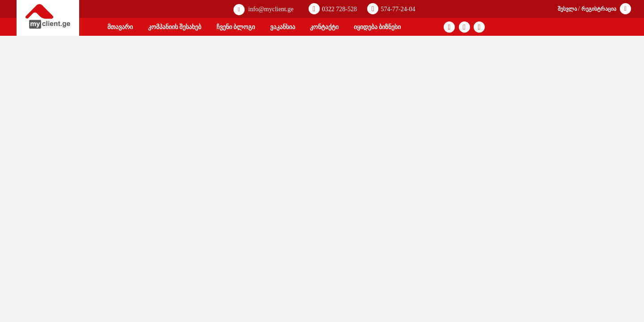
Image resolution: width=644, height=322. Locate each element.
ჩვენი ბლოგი (236, 27)
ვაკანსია (283, 27)
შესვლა (568, 9)
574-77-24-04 (391, 9)
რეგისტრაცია (600, 9)
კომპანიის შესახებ (175, 27)
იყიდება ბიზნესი (377, 27)
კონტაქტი (324, 27)
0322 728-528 (333, 9)
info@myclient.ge (264, 10)
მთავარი (120, 27)
